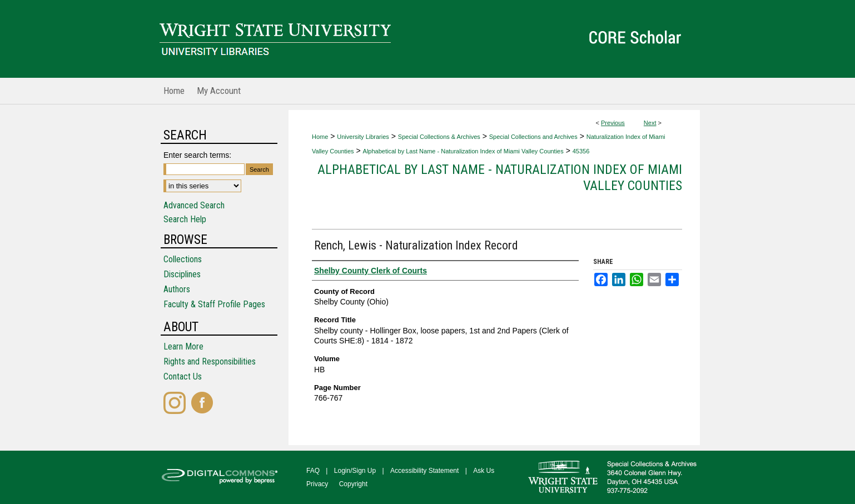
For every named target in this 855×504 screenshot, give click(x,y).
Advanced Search (194, 205)
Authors (177, 289)
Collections (183, 259)
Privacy (317, 484)
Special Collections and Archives (533, 137)
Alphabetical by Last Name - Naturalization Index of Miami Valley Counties (463, 151)
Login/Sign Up (355, 471)
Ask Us (484, 471)
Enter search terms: (197, 155)
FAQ (313, 471)
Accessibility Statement (424, 471)
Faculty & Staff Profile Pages (214, 304)
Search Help (185, 219)
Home (320, 137)
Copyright (353, 484)
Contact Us (183, 376)
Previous (613, 123)
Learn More (183, 346)
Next (650, 123)
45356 (581, 151)
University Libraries (363, 137)
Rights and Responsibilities (210, 361)
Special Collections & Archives (439, 137)
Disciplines (182, 274)
